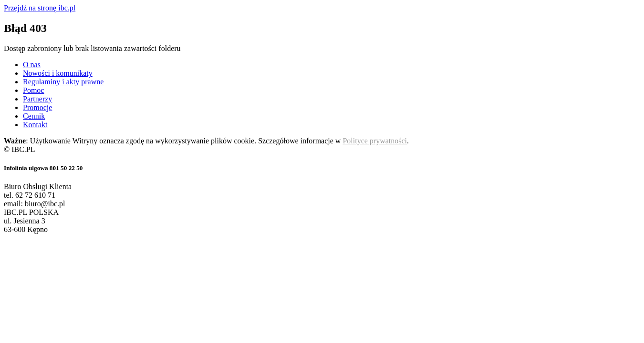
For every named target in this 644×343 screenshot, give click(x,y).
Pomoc (33, 90)
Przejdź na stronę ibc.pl (40, 8)
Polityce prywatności (375, 141)
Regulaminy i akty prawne (63, 82)
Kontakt (35, 125)
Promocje (37, 107)
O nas (32, 65)
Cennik (34, 116)
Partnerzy (37, 99)
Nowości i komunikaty (58, 73)
